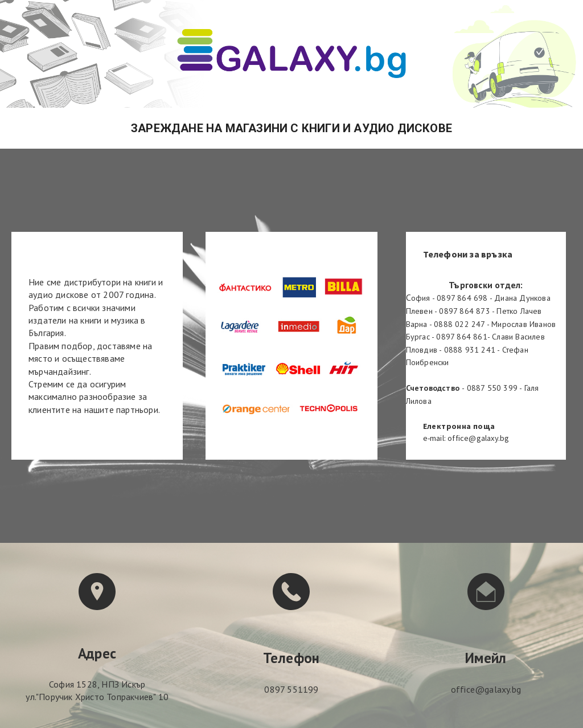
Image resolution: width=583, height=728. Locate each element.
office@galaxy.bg (486, 689)
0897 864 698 (462, 298)
